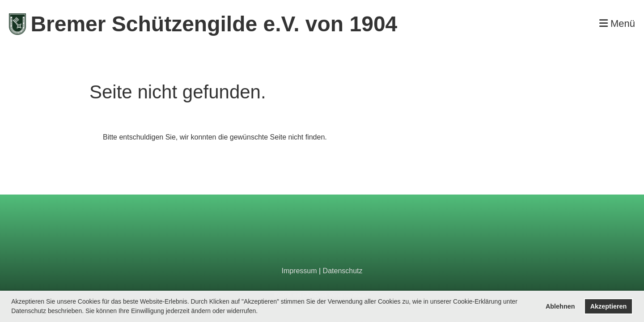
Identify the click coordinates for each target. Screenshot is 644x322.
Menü (617, 23)
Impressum (299, 271)
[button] (261, 312)
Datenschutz (343, 271)
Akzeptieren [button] (609, 306)
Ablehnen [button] (560, 306)
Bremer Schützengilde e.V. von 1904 (214, 24)
